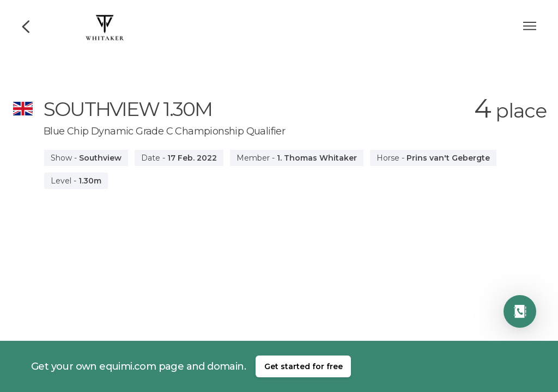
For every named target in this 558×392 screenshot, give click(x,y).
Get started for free (304, 366)
